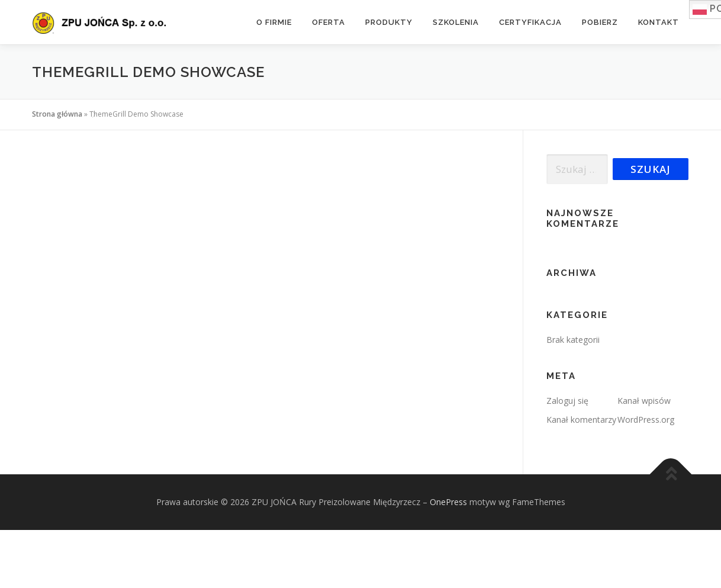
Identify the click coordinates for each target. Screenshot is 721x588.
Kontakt (659, 22)
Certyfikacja (530, 22)
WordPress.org (646, 420)
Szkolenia (456, 22)
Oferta (329, 22)
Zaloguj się (567, 401)
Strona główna (57, 114)
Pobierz (600, 22)
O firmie (274, 22)
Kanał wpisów (644, 401)
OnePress (448, 502)
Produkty (389, 22)
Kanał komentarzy (581, 420)
